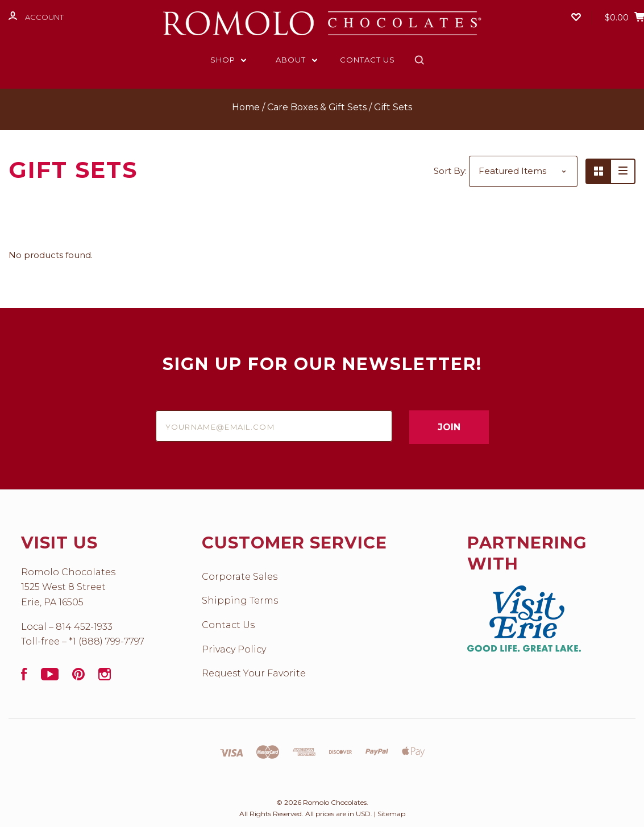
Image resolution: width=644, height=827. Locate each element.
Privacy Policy (234, 649)
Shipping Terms (240, 600)
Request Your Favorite (254, 673)
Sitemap (391, 814)
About (296, 60)
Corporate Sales (240, 577)
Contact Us (367, 60)
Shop (228, 60)
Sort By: (450, 171)
